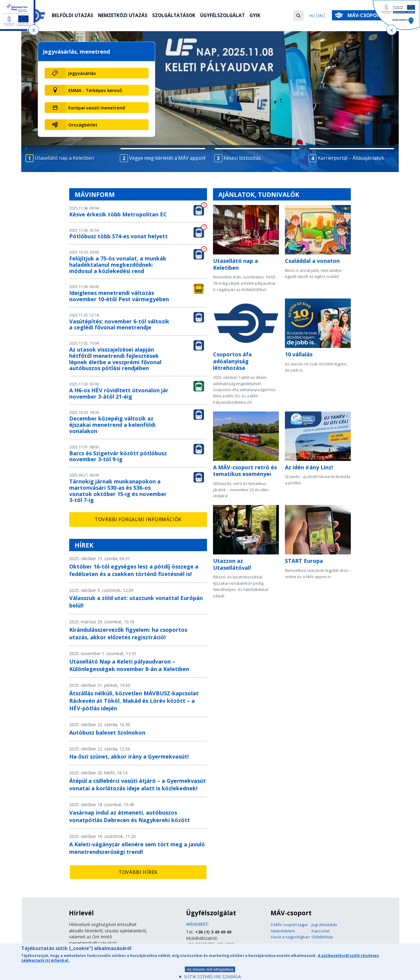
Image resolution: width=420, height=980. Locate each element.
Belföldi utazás (73, 16)
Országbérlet (83, 125)
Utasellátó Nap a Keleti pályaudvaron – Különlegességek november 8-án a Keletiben (129, 665)
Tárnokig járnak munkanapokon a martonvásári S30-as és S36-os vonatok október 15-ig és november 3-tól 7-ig (118, 491)
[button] (298, 16)
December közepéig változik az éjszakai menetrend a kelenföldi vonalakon (112, 425)
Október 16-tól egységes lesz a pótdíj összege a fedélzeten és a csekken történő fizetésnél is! (134, 570)
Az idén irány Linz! (309, 467)
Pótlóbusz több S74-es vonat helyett (118, 236)
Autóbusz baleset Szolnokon (107, 732)
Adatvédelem (283, 931)
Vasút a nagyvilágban (290, 937)
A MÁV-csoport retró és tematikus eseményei (245, 471)
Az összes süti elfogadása (210, 972)
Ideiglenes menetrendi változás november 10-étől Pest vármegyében (119, 296)
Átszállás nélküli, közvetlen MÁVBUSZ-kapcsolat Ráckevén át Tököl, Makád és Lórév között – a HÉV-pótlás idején (134, 701)
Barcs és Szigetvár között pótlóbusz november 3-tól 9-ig (118, 456)
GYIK (261, 16)
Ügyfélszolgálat (227, 16)
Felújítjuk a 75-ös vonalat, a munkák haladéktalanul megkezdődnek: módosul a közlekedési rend (118, 265)
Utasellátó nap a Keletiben (235, 264)
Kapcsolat (321, 931)
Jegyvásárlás (82, 73)
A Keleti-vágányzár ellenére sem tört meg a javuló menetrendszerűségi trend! (137, 848)
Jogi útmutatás (324, 925)
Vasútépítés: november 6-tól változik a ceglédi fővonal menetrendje (119, 324)
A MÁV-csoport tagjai (289, 925)
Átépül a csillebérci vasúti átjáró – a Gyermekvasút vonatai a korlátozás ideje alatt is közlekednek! (138, 784)
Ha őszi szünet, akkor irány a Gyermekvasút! (129, 756)
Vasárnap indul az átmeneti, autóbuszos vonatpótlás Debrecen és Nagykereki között (130, 816)
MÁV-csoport (367, 15)
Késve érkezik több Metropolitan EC (118, 214)
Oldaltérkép (322, 937)
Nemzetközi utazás (124, 16)
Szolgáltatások (177, 16)
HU (312, 16)
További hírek (138, 872)
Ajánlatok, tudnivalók (259, 195)
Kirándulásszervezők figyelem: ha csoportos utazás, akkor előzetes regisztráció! (128, 633)
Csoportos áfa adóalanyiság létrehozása (232, 361)
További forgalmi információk (138, 519)
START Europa (304, 561)
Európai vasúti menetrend (97, 108)
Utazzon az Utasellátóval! (232, 564)
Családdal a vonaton (312, 261)
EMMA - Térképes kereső (95, 90)
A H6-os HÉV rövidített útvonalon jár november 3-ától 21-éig (119, 393)
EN (320, 16)
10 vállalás (299, 354)
